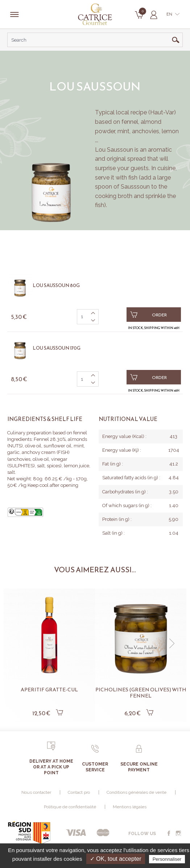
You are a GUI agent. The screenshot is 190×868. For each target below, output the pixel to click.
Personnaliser (167, 859)
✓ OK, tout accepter (116, 859)
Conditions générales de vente (137, 792)
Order (148, 315)
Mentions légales (130, 807)
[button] (172, 644)
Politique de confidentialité (70, 807)
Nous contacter (36, 792)
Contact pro (79, 792)
